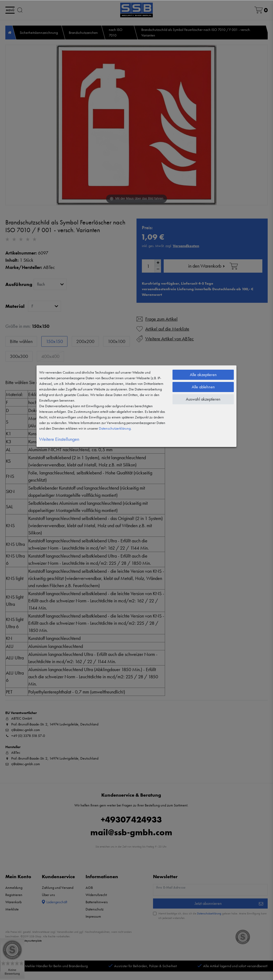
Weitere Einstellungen (59, 439)
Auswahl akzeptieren (203, 399)
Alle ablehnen (203, 387)
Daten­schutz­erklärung (115, 428)
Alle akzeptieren (203, 375)
